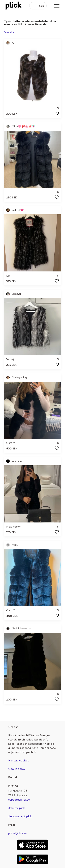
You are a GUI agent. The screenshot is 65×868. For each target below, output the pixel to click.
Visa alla (9, 32)
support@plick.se (19, 800)
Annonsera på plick (20, 816)
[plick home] (14, 6)
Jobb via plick (16, 808)
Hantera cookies (19, 760)
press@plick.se (18, 833)
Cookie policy (17, 769)
